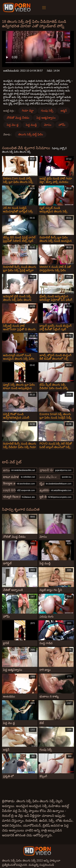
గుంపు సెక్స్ (47, 111)
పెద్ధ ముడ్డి (31, 125)
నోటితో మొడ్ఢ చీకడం (18, 118)
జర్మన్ (64, 111)
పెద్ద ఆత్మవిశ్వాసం (46, 118)
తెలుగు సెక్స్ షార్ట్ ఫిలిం (31, 134)
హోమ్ (62, 125)
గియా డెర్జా (28, 111)
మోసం (48, 125)
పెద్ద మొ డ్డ (13, 125)
